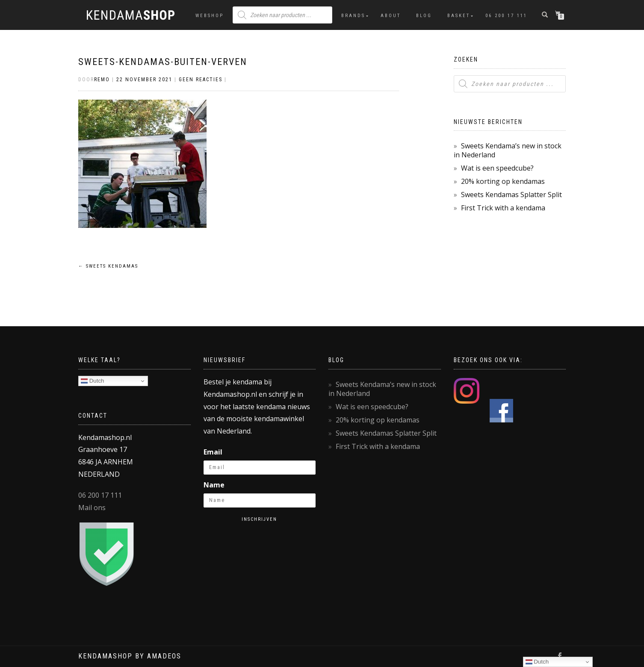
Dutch (93, 381)
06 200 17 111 (506, 16)
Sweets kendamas (108, 266)
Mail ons (92, 508)
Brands (353, 16)
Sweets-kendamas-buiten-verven (163, 62)
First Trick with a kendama (503, 208)
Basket (459, 16)
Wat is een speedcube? (497, 168)
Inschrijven (259, 519)
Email (213, 452)
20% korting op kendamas (503, 181)
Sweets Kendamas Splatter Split (511, 195)
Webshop (210, 16)
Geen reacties (201, 80)
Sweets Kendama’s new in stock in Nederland (508, 150)
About (391, 16)
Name (214, 485)
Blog (424, 16)
